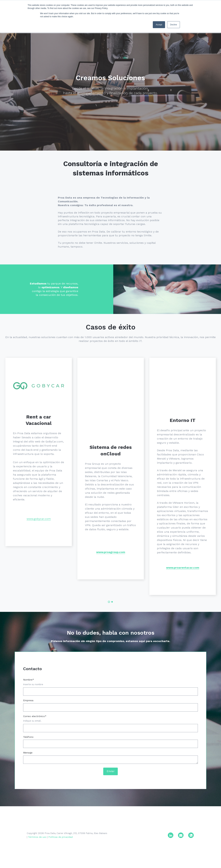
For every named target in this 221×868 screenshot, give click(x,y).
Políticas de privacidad (61, 855)
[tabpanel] (39, 488)
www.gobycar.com (39, 532)
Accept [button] (159, 25)
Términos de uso (37, 855)
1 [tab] (109, 617)
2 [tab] (112, 617)
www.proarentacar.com (183, 581)
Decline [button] (174, 25)
